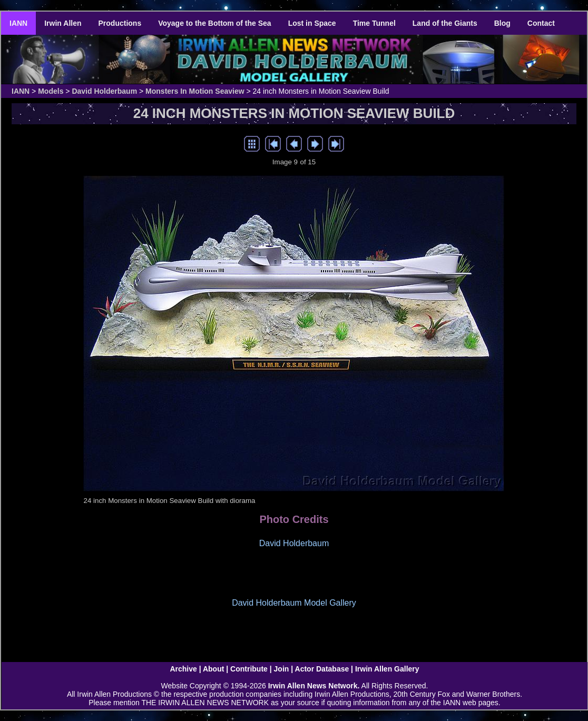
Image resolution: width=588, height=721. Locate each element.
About (213, 669)
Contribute (249, 669)
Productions (120, 23)
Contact (541, 23)
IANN (18, 23)
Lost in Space (312, 23)
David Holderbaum (104, 91)
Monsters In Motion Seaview (195, 91)
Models (51, 91)
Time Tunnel (374, 23)
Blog (502, 23)
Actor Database (322, 669)
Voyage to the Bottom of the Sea (214, 23)
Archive (183, 669)
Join (282, 669)
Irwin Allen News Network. (314, 686)
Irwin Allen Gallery (387, 669)
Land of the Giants (445, 23)
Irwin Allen (63, 23)
